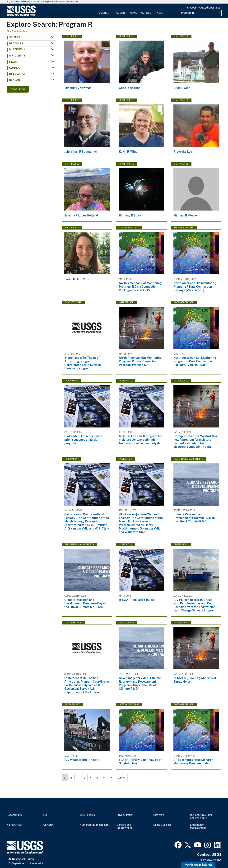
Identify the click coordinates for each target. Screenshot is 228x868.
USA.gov (48, 825)
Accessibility (14, 815)
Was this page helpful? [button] (198, 865)
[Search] (218, 13)
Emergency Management (198, 826)
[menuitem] (104, 11)
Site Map (159, 815)
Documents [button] (17, 56)
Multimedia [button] (17, 49)
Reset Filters (18, 89)
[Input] (201, 13)
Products (119, 13)
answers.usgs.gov (211, 860)
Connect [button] (15, 68)
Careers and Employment (124, 826)
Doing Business (162, 825)
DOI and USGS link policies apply (201, 817)
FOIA (46, 815)
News (133, 13)
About (161, 13)
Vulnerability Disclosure (94, 825)
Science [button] (15, 37)
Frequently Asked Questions (204, 8)
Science (104, 13)
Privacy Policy (125, 815)
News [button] (13, 62)
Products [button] (16, 44)
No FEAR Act (14, 825)
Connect (147, 13)
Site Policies (87, 815)
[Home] (21, 16)
